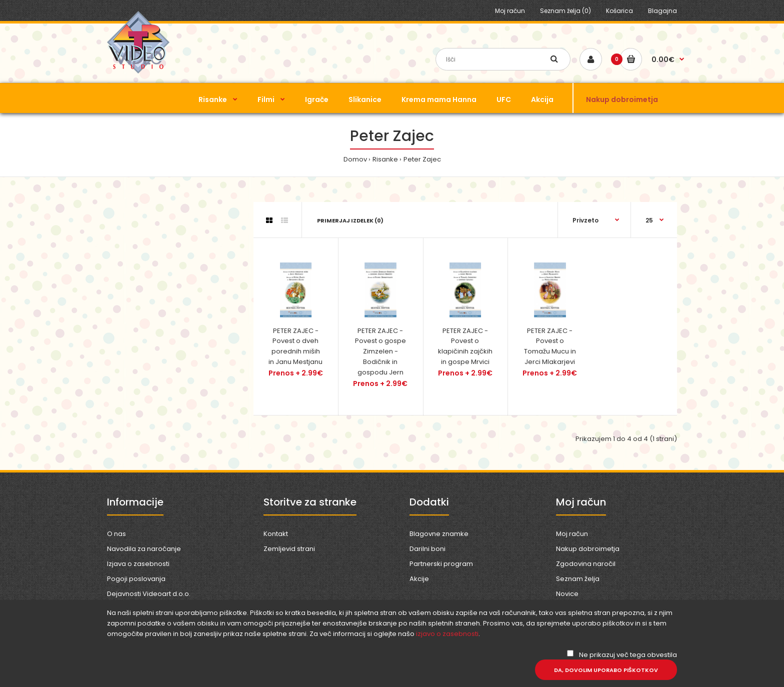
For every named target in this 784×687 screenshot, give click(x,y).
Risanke (385, 159)
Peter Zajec (422, 159)
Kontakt (276, 534)
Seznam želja (578, 579)
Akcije (419, 579)
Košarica (619, 11)
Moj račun (510, 11)
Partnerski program (441, 564)
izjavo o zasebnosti (447, 634)
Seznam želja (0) (565, 11)
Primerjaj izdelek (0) (350, 220)
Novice (567, 594)
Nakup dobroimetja (588, 549)
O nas (116, 534)
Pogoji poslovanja (136, 579)
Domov (355, 159)
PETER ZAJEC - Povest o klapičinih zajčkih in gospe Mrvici (465, 346)
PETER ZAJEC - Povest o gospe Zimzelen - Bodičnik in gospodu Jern (380, 351)
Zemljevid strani (289, 549)
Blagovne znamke (439, 534)
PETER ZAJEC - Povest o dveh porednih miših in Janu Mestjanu (295, 346)
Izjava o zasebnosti (138, 564)
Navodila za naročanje (144, 549)
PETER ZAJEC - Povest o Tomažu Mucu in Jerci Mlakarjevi (550, 346)
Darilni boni (427, 549)
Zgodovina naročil (586, 564)
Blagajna (662, 11)
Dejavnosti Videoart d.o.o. (149, 594)
